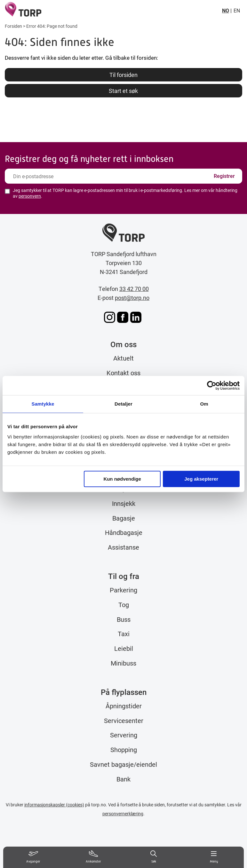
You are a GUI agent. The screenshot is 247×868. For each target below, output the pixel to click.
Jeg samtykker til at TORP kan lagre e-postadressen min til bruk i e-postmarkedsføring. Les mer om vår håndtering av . (125, 193)
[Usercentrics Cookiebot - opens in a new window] (212, 385)
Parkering (124, 590)
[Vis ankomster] (93, 857)
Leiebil (124, 648)
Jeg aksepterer (201, 479)
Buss (124, 619)
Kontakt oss (124, 373)
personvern (30, 196)
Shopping (124, 750)
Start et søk (123, 91)
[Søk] (154, 857)
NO (226, 10)
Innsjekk (124, 503)
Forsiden (13, 26)
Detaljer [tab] (124, 404)
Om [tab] (204, 404)
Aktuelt (124, 358)
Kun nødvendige (122, 479)
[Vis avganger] (33, 857)
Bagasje (124, 518)
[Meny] (214, 857)
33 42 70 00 (134, 289)
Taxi (124, 634)
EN (237, 10)
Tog (124, 605)
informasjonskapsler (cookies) (54, 805)
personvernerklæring (123, 814)
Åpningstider (124, 706)
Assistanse (124, 547)
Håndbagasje (124, 532)
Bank (124, 779)
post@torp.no (132, 298)
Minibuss (124, 663)
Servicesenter (124, 720)
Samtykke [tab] (43, 404)
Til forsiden (124, 75)
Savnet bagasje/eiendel (124, 764)
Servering (124, 735)
